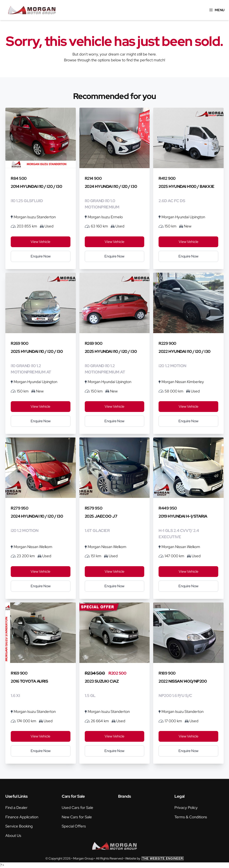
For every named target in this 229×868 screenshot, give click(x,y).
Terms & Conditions (191, 817)
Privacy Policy (186, 808)
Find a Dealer (16, 808)
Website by (155, 858)
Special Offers (74, 826)
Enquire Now (41, 256)
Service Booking (19, 826)
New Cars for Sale (77, 817)
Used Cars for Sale (77, 808)
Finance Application (22, 817)
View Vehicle (40, 242)
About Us (13, 836)
